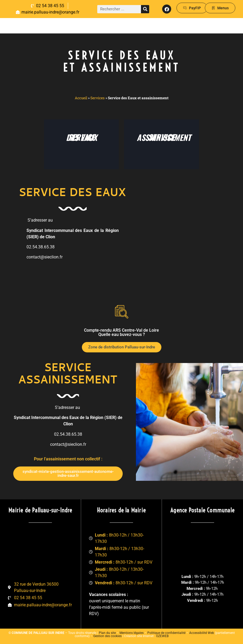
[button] (222, 26)
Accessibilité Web (202, 633)
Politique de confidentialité (166, 633)
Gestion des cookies (107, 636)
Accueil (81, 98)
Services (98, 98)
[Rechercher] (145, 9)
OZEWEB (162, 636)
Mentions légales (132, 633)
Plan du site (107, 633)
